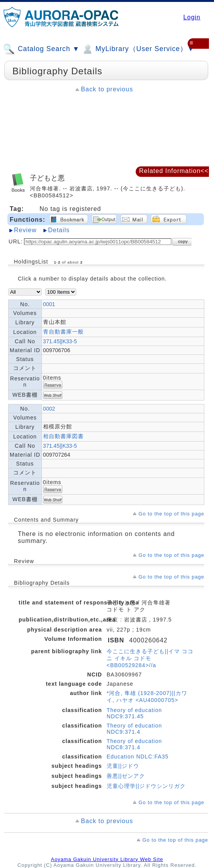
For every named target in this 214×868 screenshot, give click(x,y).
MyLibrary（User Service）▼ (138, 49)
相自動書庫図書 (63, 436)
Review (25, 230)
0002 (49, 409)
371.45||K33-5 (60, 341)
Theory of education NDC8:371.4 (134, 744)
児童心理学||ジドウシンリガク (146, 786)
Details (59, 230)
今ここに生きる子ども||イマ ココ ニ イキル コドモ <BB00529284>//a (150, 658)
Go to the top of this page (171, 514)
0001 (49, 304)
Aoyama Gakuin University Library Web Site (107, 859)
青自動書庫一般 (63, 332)
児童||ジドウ (123, 766)
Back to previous (107, 89)
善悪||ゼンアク (126, 776)
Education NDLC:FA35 (138, 757)
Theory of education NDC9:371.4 (134, 729)
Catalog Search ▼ (41, 49)
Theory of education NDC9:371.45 (134, 713)
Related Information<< (174, 171)
